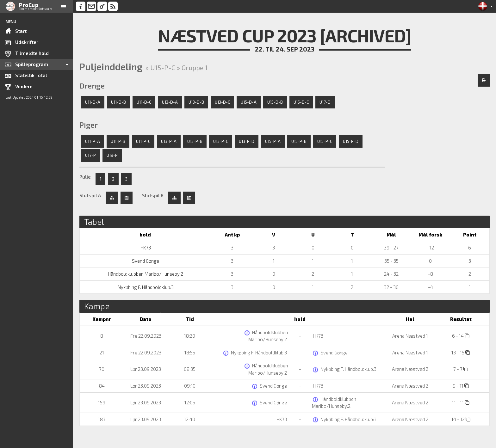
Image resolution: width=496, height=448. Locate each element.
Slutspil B (153, 195)
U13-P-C (221, 141)
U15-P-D (351, 141)
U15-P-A (273, 141)
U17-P (90, 155)
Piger (89, 125)
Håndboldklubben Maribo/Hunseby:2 (145, 274)
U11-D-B (118, 102)
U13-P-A (169, 141)
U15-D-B (275, 102)
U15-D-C (301, 102)
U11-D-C (144, 102)
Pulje (85, 177)
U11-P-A (93, 141)
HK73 (145, 248)
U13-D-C (222, 102)
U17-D (325, 102)
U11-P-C (143, 141)
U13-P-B (195, 141)
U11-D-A (93, 102)
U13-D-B (196, 102)
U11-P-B (118, 141)
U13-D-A (170, 102)
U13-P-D (247, 141)
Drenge (92, 86)
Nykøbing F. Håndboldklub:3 (145, 287)
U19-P (112, 155)
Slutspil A (90, 195)
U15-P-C (325, 141)
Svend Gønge (145, 261)
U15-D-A (249, 102)
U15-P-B (299, 141)
